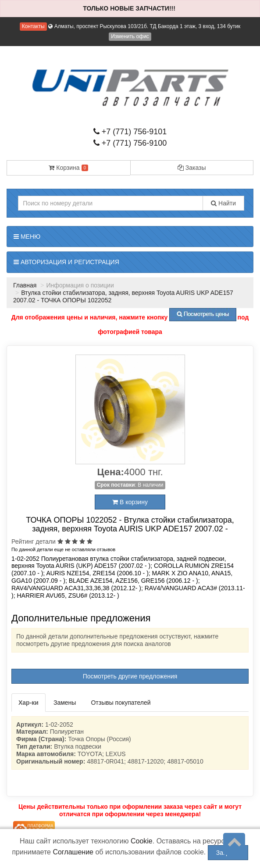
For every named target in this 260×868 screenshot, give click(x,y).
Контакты (33, 26)
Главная (25, 285)
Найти (223, 203)
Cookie (142, 841)
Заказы (192, 168)
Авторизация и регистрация (66, 262)
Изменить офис (130, 36)
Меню (27, 237)
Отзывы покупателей (121, 703)
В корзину (130, 502)
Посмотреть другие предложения (130, 676)
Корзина (68, 168)
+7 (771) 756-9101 (130, 132)
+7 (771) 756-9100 (130, 143)
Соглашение (73, 852)
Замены (65, 703)
